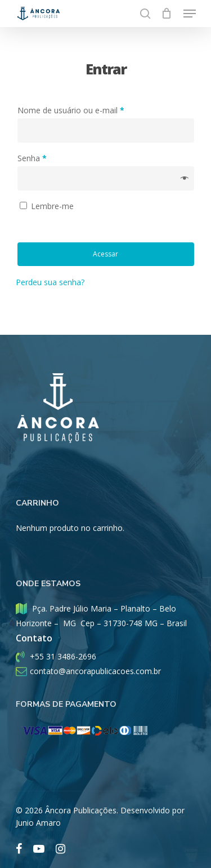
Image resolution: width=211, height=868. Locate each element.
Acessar (105, 254)
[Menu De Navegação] (190, 14)
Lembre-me (52, 206)
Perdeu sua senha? (50, 282)
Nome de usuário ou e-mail (71, 110)
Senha (32, 158)
